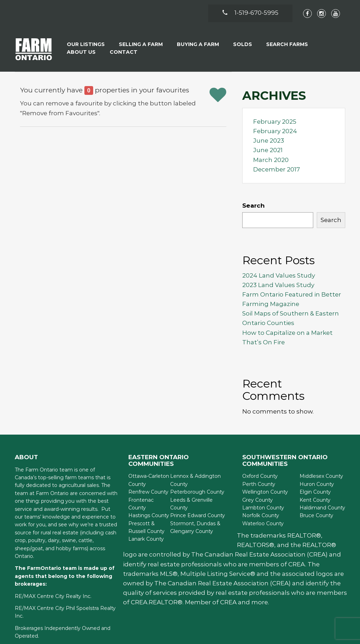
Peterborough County (197, 492)
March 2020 (271, 160)
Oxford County (260, 476)
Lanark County (146, 539)
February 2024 (275, 131)
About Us (81, 52)
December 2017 (277, 169)
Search (253, 206)
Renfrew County (148, 492)
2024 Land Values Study (279, 275)
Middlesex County (321, 476)
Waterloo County (263, 523)
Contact (124, 52)
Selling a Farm (141, 44)
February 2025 (275, 122)
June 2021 (268, 150)
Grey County (258, 500)
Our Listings (86, 44)
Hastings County (149, 515)
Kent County (315, 500)
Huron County (317, 484)
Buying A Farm (198, 44)
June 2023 (269, 141)
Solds (243, 44)
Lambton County (263, 508)
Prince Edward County (198, 515)
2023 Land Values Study (278, 285)
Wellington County (265, 492)
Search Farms (287, 44)
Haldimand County (322, 508)
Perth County (259, 484)
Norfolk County (261, 515)
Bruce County (316, 515)
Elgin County (315, 492)
